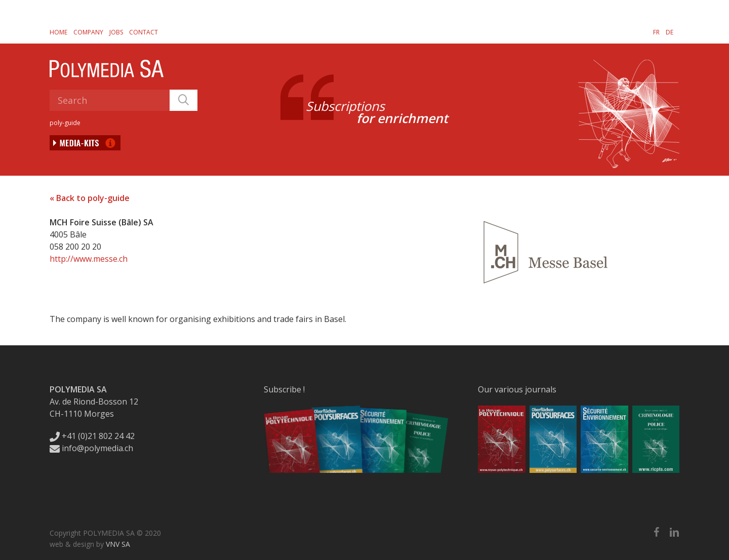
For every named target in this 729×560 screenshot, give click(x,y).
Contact (144, 32)
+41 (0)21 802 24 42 (92, 436)
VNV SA (118, 544)
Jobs (116, 32)
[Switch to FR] (656, 32)
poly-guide (65, 123)
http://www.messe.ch (89, 259)
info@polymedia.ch (91, 448)
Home (58, 32)
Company (88, 32)
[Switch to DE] (670, 32)
